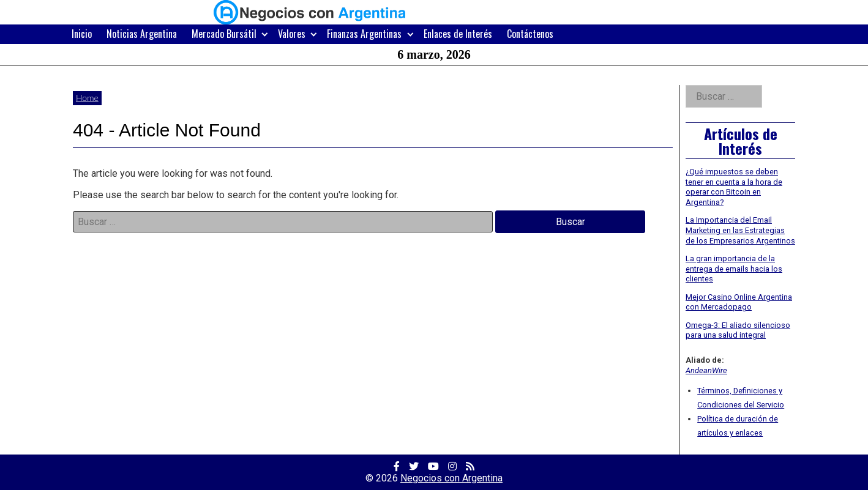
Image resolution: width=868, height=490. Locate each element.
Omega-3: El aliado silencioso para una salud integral (738, 330)
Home (87, 98)
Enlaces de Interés (458, 34)
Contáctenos (530, 34)
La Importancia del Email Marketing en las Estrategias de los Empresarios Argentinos (740, 230)
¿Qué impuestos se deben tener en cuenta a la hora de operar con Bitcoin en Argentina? (734, 187)
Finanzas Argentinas (364, 34)
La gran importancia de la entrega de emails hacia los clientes (734, 269)
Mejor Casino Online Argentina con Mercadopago (739, 302)
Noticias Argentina (142, 34)
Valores (292, 34)
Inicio (82, 34)
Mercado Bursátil (224, 34)
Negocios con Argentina (451, 478)
